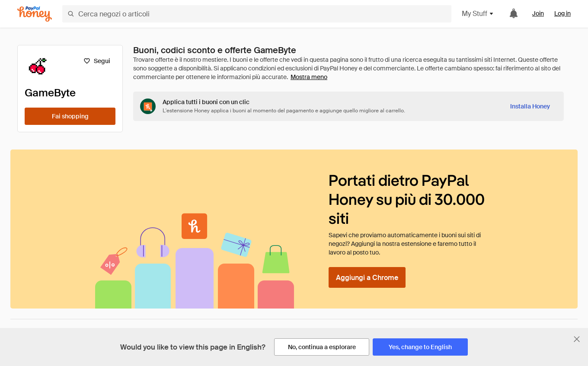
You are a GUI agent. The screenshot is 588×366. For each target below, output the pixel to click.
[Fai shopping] (70, 116)
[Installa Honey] (530, 106)
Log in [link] (562, 13)
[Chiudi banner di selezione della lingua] (577, 339)
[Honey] (35, 14)
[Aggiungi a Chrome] (367, 277)
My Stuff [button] (478, 14)
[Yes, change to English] (420, 347)
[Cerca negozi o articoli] (257, 14)
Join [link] (538, 13)
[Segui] (97, 61)
